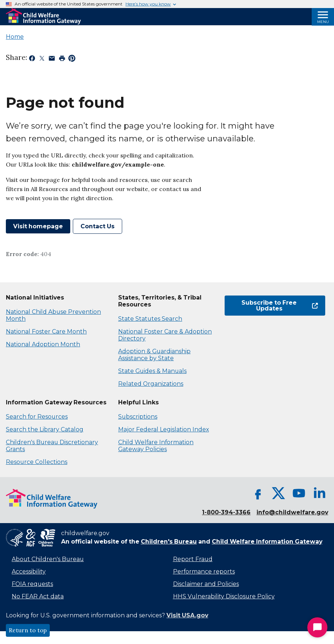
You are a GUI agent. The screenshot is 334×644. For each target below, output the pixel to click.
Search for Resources (37, 417)
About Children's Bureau (48, 559)
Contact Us (97, 226)
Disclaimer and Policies (206, 584)
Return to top (28, 630)
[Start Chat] (317, 627)
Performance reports (204, 571)
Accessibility (29, 571)
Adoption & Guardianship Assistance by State (154, 355)
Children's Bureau (169, 542)
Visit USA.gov (187, 615)
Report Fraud (193, 559)
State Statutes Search (150, 319)
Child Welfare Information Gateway (267, 542)
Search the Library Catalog (45, 429)
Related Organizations (151, 384)
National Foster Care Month (46, 331)
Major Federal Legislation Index (164, 429)
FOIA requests (32, 584)
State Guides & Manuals (152, 371)
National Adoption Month (43, 344)
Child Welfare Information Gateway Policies (156, 446)
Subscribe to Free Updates (280, 306)
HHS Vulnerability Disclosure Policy (224, 596)
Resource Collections (37, 462)
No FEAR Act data (38, 596)
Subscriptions (138, 417)
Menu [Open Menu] (323, 22)
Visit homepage (38, 226)
